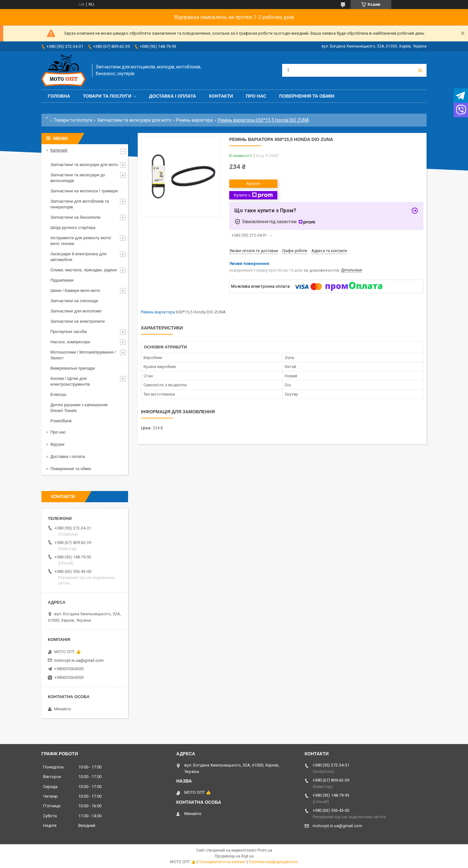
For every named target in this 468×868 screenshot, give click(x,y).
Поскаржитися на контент (222, 862)
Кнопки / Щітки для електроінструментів (70, 381)
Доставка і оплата (173, 96)
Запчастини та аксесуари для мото (134, 120)
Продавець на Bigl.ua (234, 856)
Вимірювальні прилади (73, 368)
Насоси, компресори (70, 342)
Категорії (59, 150)
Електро (58, 395)
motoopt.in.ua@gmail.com (79, 660)
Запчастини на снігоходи (74, 301)
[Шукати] (420, 70)
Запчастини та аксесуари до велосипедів (78, 178)
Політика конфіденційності (273, 862)
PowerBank (61, 421)
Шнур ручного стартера (73, 228)
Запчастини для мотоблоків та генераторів (80, 204)
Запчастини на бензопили (75, 217)
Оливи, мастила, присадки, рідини (84, 270)
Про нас (256, 96)
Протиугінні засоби (69, 332)
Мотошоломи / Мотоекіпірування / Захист (83, 355)
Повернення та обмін (307, 96)
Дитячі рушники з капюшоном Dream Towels (79, 408)
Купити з (253, 195)
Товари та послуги (107, 96)
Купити (253, 184)
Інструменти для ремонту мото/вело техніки (81, 241)
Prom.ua (265, 850)
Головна (59, 96)
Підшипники (62, 280)
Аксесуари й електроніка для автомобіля (78, 257)
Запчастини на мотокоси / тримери (84, 191)
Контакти (221, 96)
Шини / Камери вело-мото (75, 290)
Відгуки (57, 444)
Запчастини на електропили (78, 321)
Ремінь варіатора (194, 120)
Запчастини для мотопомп (76, 311)
